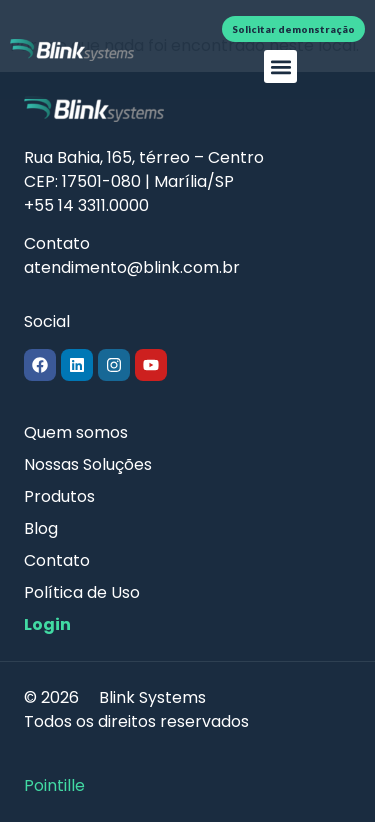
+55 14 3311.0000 (86, 205)
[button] (280, 66)
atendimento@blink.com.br (132, 267)
